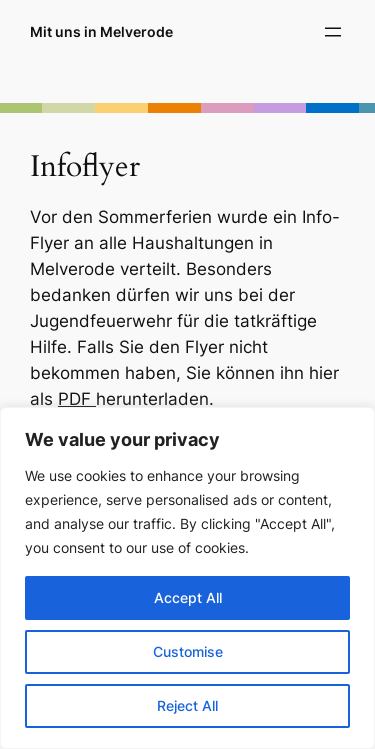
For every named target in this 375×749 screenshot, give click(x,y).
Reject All (187, 705)
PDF (77, 399)
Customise (188, 651)
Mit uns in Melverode (101, 31)
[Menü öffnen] (333, 32)
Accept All (188, 597)
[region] (187, 578)
